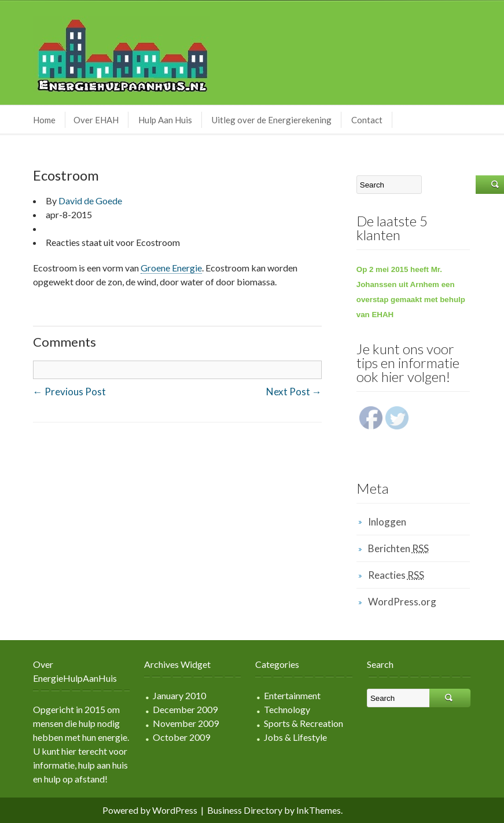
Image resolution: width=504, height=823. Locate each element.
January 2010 (179, 695)
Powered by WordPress (150, 810)
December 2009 (185, 709)
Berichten (398, 548)
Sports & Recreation (303, 723)
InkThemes (319, 810)
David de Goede (90, 201)
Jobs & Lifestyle (295, 737)
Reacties (396, 575)
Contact (367, 120)
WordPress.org (402, 602)
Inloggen (387, 522)
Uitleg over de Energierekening (272, 120)
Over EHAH (96, 120)
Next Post (294, 392)
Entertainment (292, 695)
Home (44, 120)
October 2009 (181, 737)
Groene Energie (171, 268)
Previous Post (69, 392)
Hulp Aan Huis (165, 120)
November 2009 (186, 723)
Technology (287, 709)
